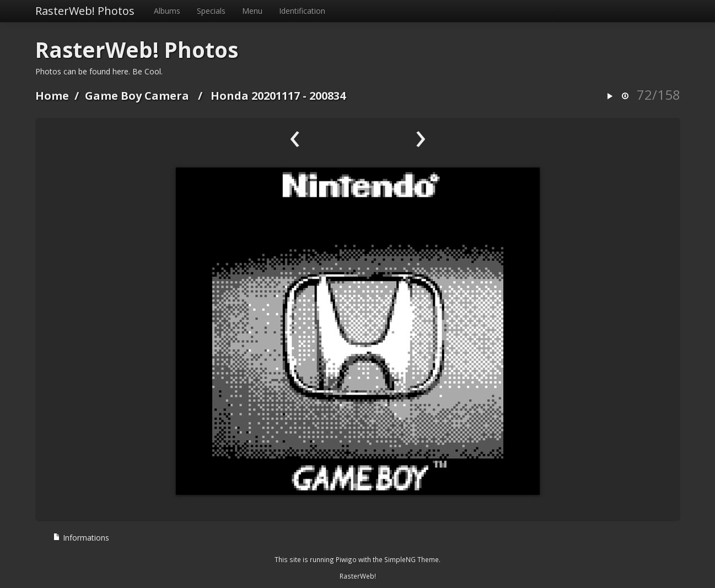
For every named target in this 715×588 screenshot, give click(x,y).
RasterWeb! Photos (85, 11)
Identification (302, 11)
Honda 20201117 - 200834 (278, 96)
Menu (252, 11)
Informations (81, 538)
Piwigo (346, 559)
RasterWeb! (358, 576)
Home (52, 96)
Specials (211, 11)
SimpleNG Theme (412, 559)
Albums (167, 11)
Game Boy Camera (137, 96)
